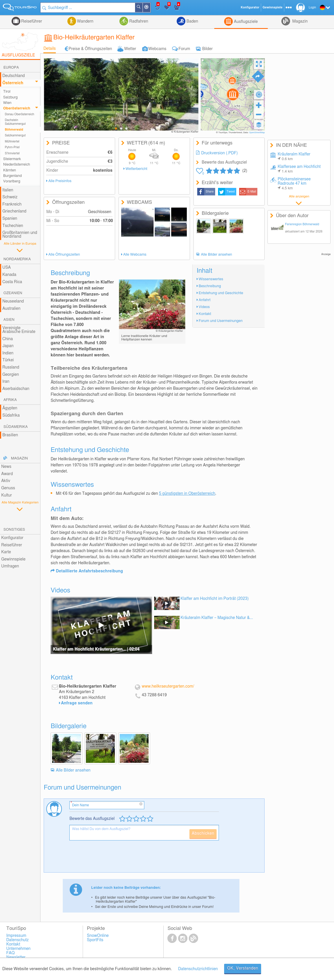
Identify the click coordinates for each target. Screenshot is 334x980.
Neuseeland (13, 301)
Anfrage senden (77, 703)
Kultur (7, 495)
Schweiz (10, 197)
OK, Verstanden (243, 968)
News (6, 467)
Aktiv (6, 481)
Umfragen (10, 566)
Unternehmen (19, 949)
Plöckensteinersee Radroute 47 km (294, 184)
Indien (8, 353)
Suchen (142, 8)
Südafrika (11, 415)
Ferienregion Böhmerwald (302, 224)
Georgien (11, 375)
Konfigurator (12, 538)
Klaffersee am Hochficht (299, 169)
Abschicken (203, 834)
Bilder (207, 49)
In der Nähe (150, 8)
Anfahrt (205, 300)
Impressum (16, 936)
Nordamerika (17, 259)
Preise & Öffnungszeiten (90, 49)
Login (312, 8)
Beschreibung (210, 286)
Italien (8, 190)
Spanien (10, 219)
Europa (11, 68)
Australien (11, 309)
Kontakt (205, 314)
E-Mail (252, 192)
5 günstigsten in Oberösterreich (187, 494)
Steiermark (12, 159)
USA (7, 268)
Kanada (9, 275)
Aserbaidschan (16, 389)
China (8, 339)
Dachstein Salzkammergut (15, 122)
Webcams (157, 49)
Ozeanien (13, 293)
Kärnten (10, 170)
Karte (6, 552)
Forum (184, 49)
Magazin (299, 21)
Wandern (85, 21)
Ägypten (10, 408)
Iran (6, 382)
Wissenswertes (211, 279)
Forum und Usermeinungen (221, 321)
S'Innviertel (12, 153)
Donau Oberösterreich (20, 114)
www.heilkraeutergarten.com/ (168, 686)
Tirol (7, 92)
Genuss (8, 488)
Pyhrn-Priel (12, 147)
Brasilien (10, 435)
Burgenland (12, 176)
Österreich (13, 83)
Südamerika (16, 427)
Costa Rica (12, 282)
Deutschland (14, 76)
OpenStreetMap (257, 133)
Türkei (8, 360)
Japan (8, 346)
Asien (9, 320)
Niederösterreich (17, 165)
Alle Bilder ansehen (217, 255)
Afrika (10, 400)
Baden (192, 21)
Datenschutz (18, 940)
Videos (204, 307)
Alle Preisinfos (60, 181)
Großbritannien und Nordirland (20, 235)
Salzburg (10, 97)
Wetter (130, 49)
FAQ (11, 953)
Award (7, 474)
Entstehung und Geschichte (221, 293)
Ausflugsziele (245, 22)
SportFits (95, 940)
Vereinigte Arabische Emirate (19, 330)
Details (50, 49)
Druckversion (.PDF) (220, 153)
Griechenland (14, 211)
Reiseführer (31, 21)
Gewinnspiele (13, 559)
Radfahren (138, 21)
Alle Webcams (135, 255)
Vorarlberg (12, 181)
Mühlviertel (12, 142)
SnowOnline (98, 936)
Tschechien (13, 226)
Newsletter (16, 957)
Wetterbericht (136, 169)
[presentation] (113, 859)
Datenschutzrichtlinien (198, 969)
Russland (11, 367)
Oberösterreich (17, 108)
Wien (7, 103)
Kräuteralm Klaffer (294, 157)
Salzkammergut (15, 135)
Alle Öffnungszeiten (64, 255)
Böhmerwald (14, 130)
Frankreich (12, 204)
